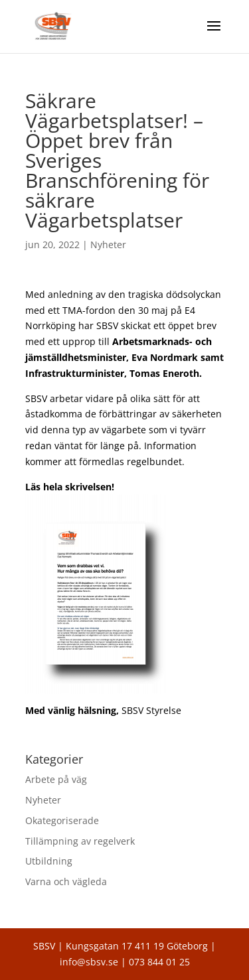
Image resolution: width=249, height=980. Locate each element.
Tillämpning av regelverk (80, 841)
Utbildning (49, 861)
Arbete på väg (56, 779)
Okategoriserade (62, 820)
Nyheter (108, 245)
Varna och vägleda (66, 881)
